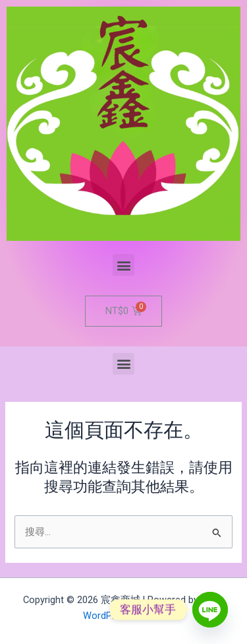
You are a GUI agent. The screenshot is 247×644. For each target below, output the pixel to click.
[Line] (210, 610)
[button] (123, 265)
